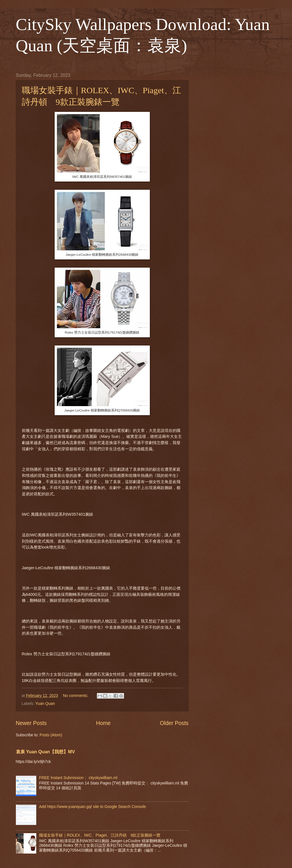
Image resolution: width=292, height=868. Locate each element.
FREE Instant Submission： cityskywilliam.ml (78, 778)
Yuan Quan (45, 704)
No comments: (76, 696)
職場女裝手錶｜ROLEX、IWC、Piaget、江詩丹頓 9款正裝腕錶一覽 (100, 835)
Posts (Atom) (51, 735)
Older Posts (174, 723)
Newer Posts (31, 723)
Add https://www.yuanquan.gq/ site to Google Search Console (92, 807)
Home (103, 723)
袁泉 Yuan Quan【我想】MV (45, 752)
